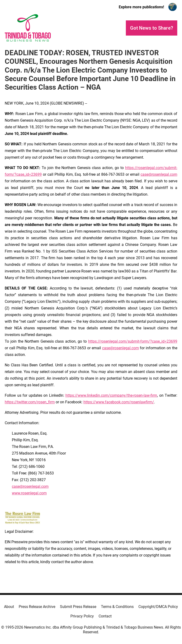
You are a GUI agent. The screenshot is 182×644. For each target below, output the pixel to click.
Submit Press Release (78, 607)
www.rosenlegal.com (29, 493)
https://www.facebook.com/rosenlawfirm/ (119, 402)
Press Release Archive (37, 607)
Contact (105, 616)
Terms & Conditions (117, 607)
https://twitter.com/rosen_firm (30, 402)
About (9, 607)
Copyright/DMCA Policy (158, 607)
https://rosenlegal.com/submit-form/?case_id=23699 (133, 341)
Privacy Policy (82, 616)
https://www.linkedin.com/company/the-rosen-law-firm (111, 395)
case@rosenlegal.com (159, 174)
